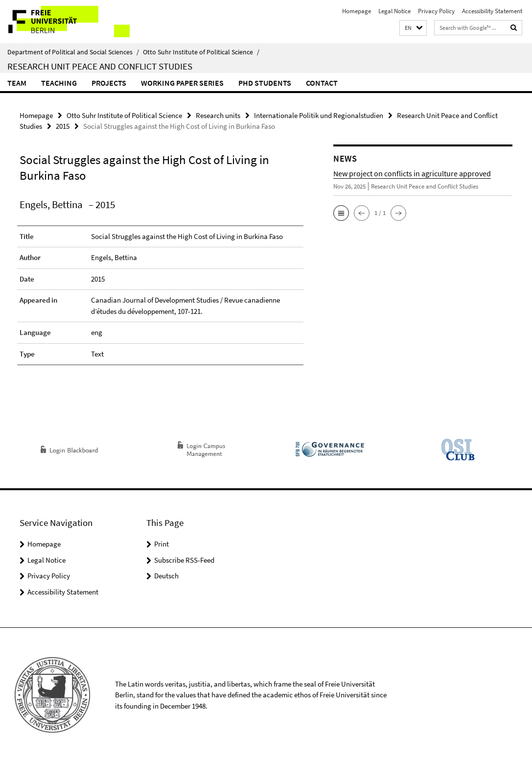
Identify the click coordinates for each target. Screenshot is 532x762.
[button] (413, 28)
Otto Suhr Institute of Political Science (201, 52)
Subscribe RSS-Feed (184, 560)
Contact (322, 83)
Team (17, 83)
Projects (109, 83)
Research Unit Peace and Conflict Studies (100, 66)
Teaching (59, 83)
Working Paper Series (182, 83)
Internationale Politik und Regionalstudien (319, 115)
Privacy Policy (436, 11)
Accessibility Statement (492, 11)
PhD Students (265, 83)
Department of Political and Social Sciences (73, 52)
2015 (63, 126)
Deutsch (166, 576)
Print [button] (162, 544)
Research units (218, 115)
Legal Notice (394, 11)
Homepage (357, 11)
